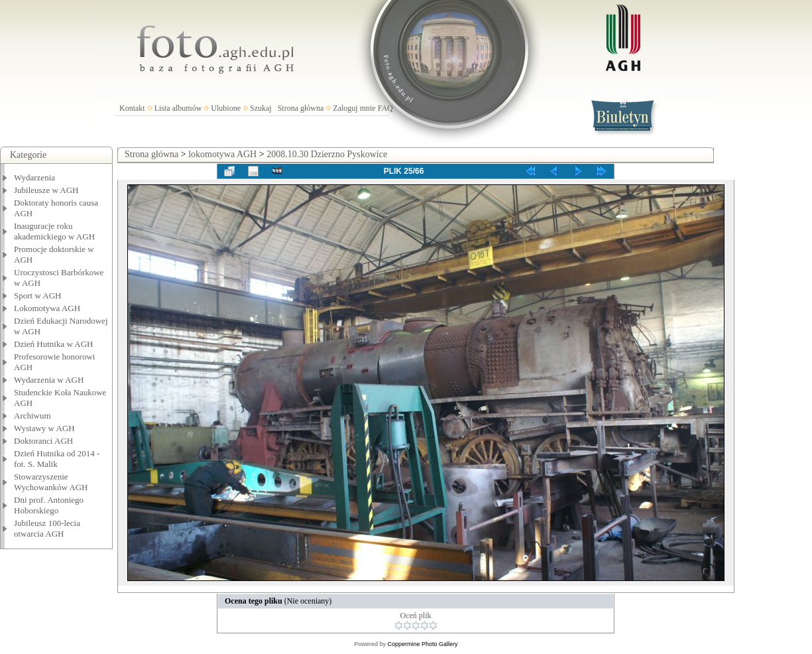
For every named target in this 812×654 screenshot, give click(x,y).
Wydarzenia (34, 177)
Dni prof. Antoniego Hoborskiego (49, 505)
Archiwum (32, 416)
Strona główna (301, 108)
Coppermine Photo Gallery (422, 644)
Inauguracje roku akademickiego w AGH (54, 231)
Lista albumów (178, 108)
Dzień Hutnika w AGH (54, 344)
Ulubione (226, 108)
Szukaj (261, 108)
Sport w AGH (38, 295)
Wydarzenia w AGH (49, 380)
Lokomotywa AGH (47, 308)
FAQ (385, 108)
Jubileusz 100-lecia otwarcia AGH (47, 528)
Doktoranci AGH (43, 441)
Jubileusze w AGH (46, 190)
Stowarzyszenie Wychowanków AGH (51, 482)
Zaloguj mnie (354, 108)
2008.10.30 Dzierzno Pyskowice (327, 154)
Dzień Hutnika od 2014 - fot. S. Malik (57, 459)
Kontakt (132, 108)
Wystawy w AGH (44, 428)
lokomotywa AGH (222, 154)
